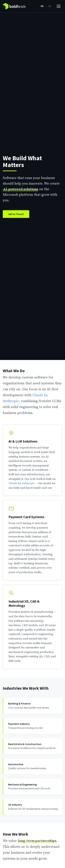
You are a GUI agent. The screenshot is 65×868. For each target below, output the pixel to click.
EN (42, 6)
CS (50, 6)
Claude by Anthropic (22, 483)
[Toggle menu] (59, 6)
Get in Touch (16, 214)
